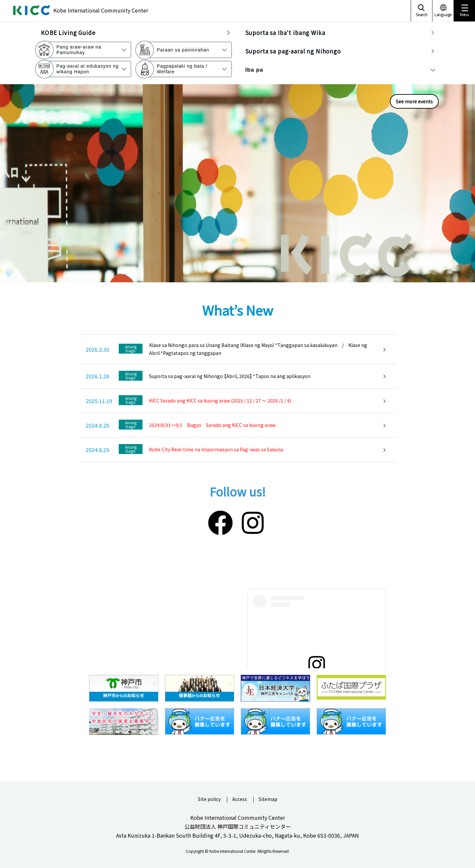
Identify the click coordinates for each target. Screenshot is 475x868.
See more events (414, 101)
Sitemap (268, 799)
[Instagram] (253, 521)
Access (240, 799)
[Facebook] (220, 521)
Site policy (209, 799)
